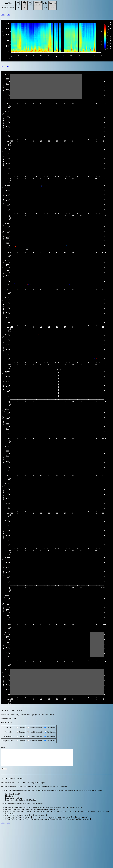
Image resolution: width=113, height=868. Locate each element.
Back (3, 15)
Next (8, 15)
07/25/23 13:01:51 (8, 8)
